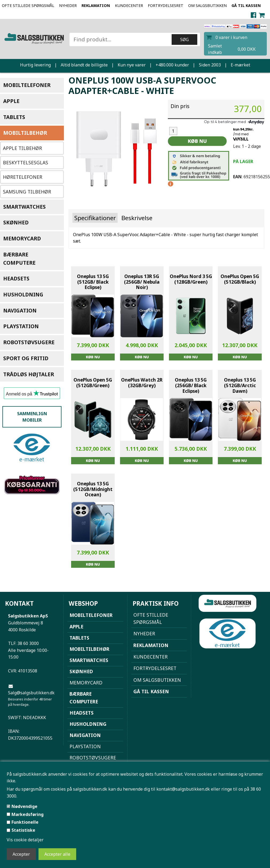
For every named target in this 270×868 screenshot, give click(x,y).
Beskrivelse (137, 218)
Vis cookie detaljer (25, 840)
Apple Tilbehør (22, 148)
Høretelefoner (23, 177)
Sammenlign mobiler (32, 417)
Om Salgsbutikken (207, 5)
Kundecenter (129, 5)
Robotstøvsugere (29, 342)
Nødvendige (24, 806)
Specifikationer (95, 218)
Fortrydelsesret (166, 5)
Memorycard (22, 238)
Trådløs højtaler (29, 374)
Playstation (21, 326)
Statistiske (23, 830)
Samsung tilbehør (27, 192)
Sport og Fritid (26, 358)
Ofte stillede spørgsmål (28, 5)
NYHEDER (68, 5)
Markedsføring (28, 814)
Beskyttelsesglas (26, 162)
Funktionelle (25, 822)
